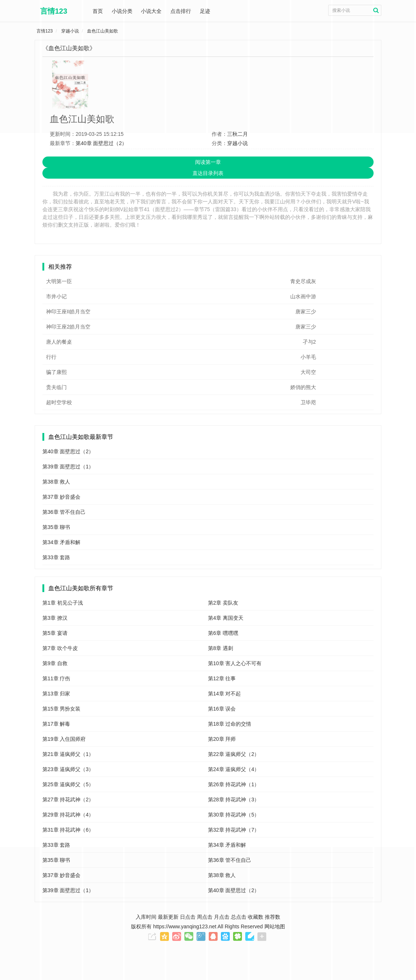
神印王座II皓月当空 (68, 312)
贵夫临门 (56, 387)
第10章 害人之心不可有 (235, 663)
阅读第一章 (208, 162)
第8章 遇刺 (221, 648)
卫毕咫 (308, 402)
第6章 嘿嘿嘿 (223, 633)
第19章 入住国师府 (64, 739)
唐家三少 (306, 312)
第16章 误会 (222, 709)
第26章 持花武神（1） (234, 784)
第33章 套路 (56, 557)
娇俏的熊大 (303, 387)
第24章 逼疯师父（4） (234, 769)
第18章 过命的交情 (230, 724)
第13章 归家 (56, 694)
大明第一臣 (59, 281)
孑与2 (309, 342)
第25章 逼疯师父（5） (68, 784)
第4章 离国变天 (226, 618)
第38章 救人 (56, 482)
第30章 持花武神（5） (234, 815)
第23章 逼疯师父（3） (68, 769)
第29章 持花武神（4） (68, 815)
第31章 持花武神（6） (68, 830)
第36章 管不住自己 (64, 512)
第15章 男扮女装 (61, 709)
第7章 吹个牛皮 (60, 648)
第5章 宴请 (55, 633)
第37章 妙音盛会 (61, 497)
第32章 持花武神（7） (234, 830)
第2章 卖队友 (223, 603)
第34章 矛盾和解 (61, 542)
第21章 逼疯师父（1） (68, 754)
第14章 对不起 (224, 694)
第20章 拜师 (222, 739)
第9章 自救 (55, 663)
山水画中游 (303, 296)
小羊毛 (308, 357)
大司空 (308, 372)
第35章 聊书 (56, 527)
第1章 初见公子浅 (63, 603)
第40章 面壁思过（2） (101, 143)
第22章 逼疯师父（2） (234, 754)
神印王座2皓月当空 (68, 327)
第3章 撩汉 (55, 618)
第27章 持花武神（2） (68, 800)
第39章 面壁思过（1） (68, 467)
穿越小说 (238, 143)
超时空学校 (59, 402)
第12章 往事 (222, 678)
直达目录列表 (208, 173)
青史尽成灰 (303, 281)
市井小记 (56, 296)
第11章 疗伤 (56, 678)
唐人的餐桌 (59, 342)
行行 (51, 357)
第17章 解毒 (56, 724)
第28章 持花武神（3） (234, 800)
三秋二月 (238, 134)
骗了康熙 (56, 372)
